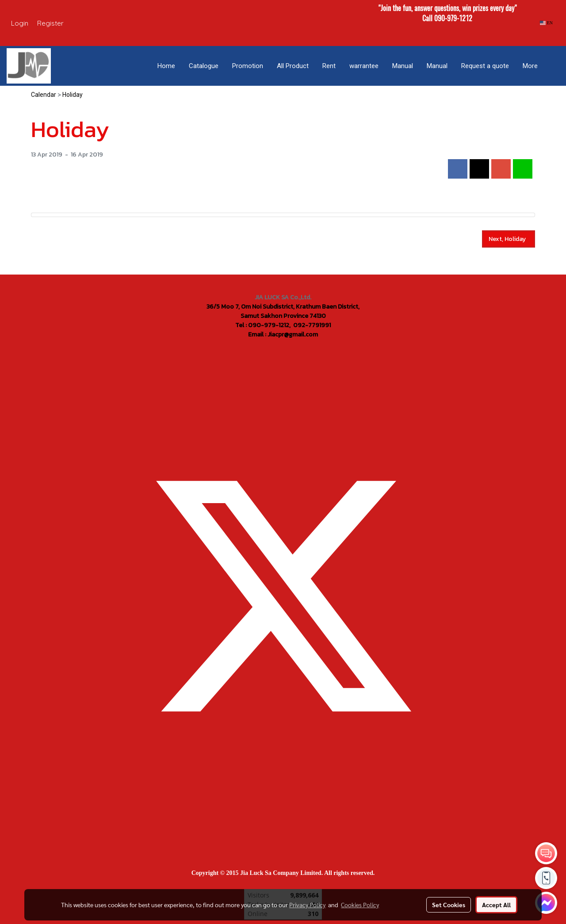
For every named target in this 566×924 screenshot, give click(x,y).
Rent (329, 66)
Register (50, 23)
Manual (403, 66)
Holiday (73, 95)
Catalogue (204, 66)
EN (546, 23)
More (530, 66)
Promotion (248, 66)
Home (166, 66)
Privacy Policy (307, 905)
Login (20, 23)
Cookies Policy (360, 905)
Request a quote (485, 66)
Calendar (44, 95)
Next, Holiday (509, 239)
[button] (552, 66)
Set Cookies (449, 905)
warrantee (364, 66)
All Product (293, 66)
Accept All (496, 905)
